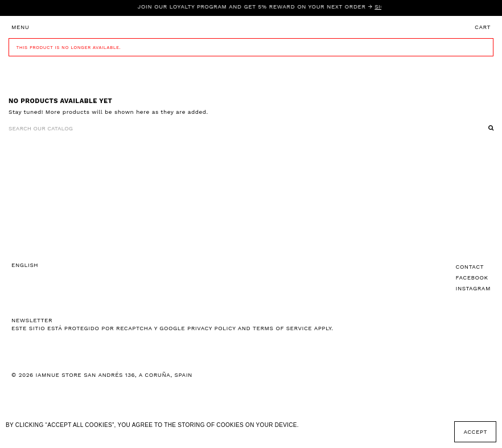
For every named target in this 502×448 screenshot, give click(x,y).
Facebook (472, 278)
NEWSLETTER (32, 320)
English (25, 265)
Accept (475, 432)
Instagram (473, 288)
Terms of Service (282, 328)
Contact (470, 267)
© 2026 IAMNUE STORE (102, 375)
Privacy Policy (211, 328)
